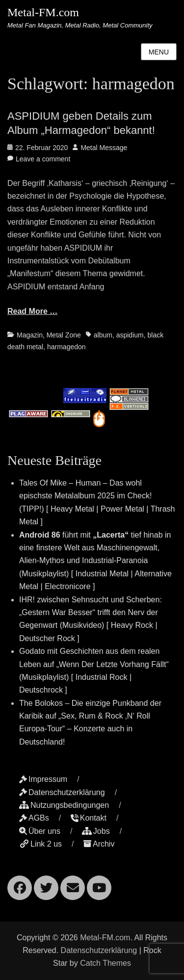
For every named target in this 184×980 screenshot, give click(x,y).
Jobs (96, 831)
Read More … (32, 311)
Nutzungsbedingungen (64, 805)
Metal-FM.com (43, 12)
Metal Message (104, 148)
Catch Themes (105, 963)
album (103, 335)
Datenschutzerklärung (62, 792)
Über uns (40, 831)
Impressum (43, 779)
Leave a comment (43, 159)
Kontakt (89, 818)
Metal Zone (64, 335)
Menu (159, 52)
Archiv (99, 844)
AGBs (34, 818)
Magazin (30, 335)
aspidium (130, 335)
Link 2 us (40, 844)
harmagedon (66, 347)
